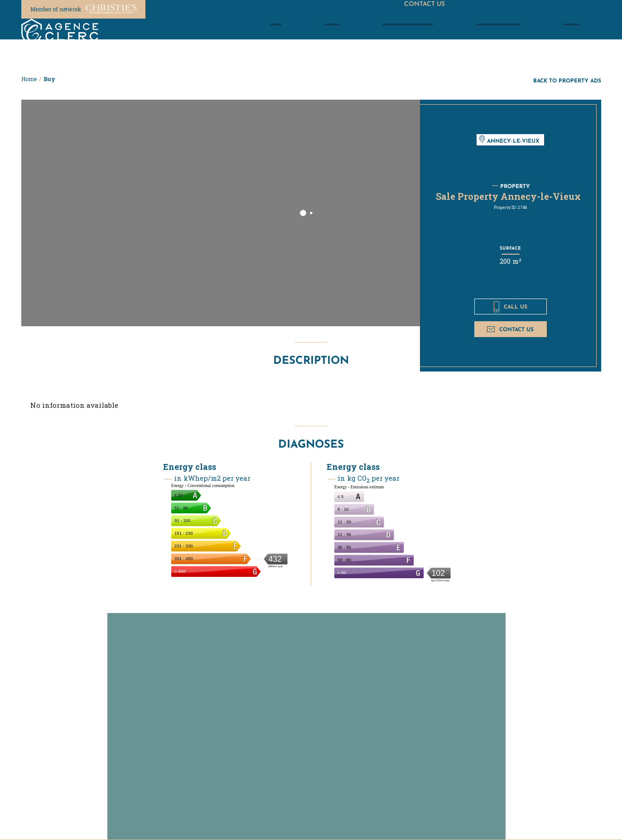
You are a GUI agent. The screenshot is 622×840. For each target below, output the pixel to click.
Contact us (510, 329)
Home (29, 79)
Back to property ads (567, 80)
